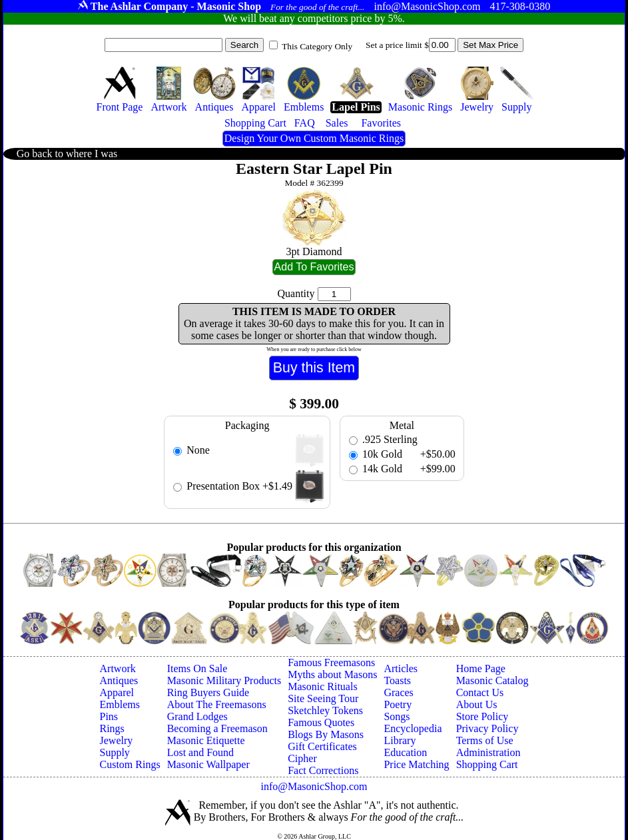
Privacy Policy (487, 728)
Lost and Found (200, 752)
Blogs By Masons (326, 734)
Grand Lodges (197, 716)
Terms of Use (485, 740)
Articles (401, 668)
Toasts (397, 680)
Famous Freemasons (331, 662)
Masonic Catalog (492, 680)
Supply (115, 752)
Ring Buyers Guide (208, 692)
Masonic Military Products (224, 680)
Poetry (398, 704)
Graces (398, 692)
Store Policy (482, 716)
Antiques (119, 680)
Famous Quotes (321, 722)
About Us (477, 704)
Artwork (118, 668)
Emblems (120, 704)
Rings (112, 728)
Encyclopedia (413, 728)
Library (400, 740)
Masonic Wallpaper (208, 764)
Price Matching (416, 764)
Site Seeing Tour (323, 698)
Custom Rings (130, 764)
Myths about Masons (332, 674)
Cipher (302, 758)
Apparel (117, 692)
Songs (397, 716)
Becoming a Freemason (217, 728)
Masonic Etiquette (206, 740)
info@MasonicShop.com (314, 786)
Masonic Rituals (322, 686)
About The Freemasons (217, 704)
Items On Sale (197, 668)
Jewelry (117, 740)
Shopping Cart (487, 764)
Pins (109, 716)
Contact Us (480, 692)
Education (405, 752)
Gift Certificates (322, 746)
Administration (488, 752)
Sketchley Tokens (325, 710)
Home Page (481, 668)
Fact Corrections (323, 770)
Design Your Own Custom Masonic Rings (314, 138)
